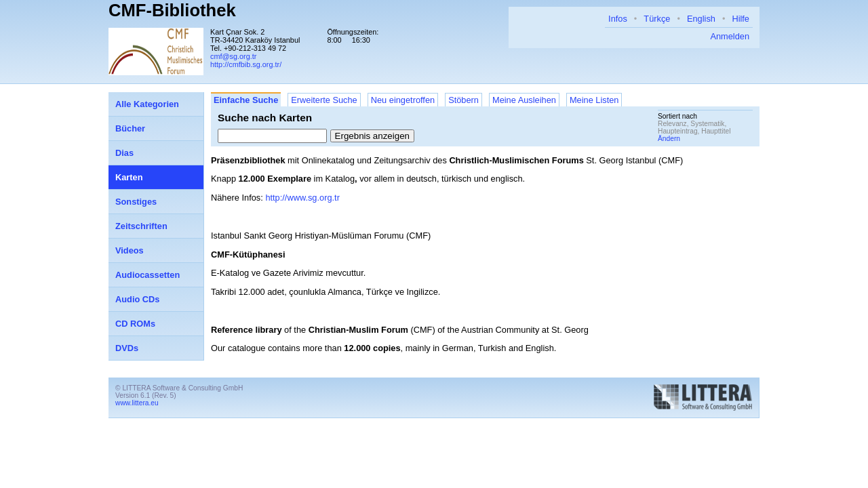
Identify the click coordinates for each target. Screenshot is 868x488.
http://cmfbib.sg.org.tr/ (246, 64)
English (701, 19)
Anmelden (730, 36)
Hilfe (741, 19)
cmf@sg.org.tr (233, 56)
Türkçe (657, 19)
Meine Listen (594, 100)
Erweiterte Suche (324, 100)
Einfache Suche (246, 100)
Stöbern (463, 100)
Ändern (669, 139)
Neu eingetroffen (403, 100)
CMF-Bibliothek (172, 10)
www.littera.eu (137, 403)
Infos (618, 19)
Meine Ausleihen (524, 100)
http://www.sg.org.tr (302, 198)
